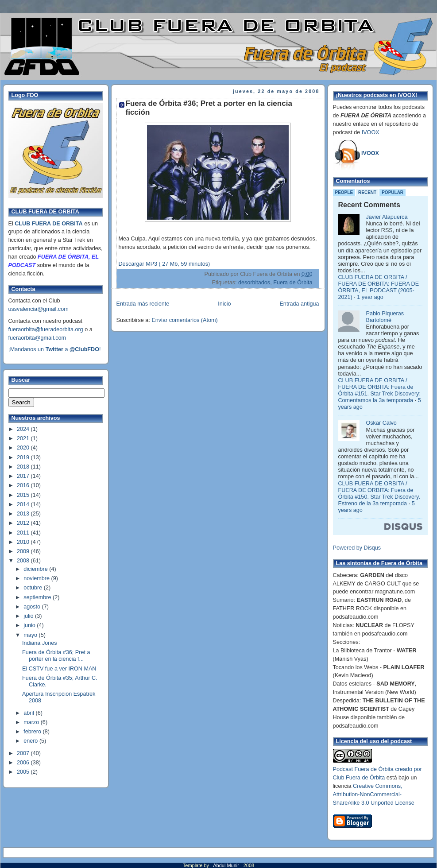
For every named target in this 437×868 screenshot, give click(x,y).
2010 (24, 542)
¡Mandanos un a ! (55, 349)
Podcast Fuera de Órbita (363, 769)
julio (29, 616)
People (344, 192)
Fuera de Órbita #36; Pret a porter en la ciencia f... (56, 656)
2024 (24, 429)
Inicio (224, 304)
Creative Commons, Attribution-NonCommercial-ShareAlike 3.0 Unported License (374, 794)
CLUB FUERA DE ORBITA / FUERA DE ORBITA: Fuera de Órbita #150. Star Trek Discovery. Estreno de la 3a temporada (379, 494)
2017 (24, 476)
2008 (24, 561)
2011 (24, 533)
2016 (24, 485)
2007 (24, 753)
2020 (24, 448)
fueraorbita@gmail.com (37, 338)
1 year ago (370, 297)
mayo (31, 635)
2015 (24, 495)
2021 (24, 438)
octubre (34, 588)
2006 (24, 763)
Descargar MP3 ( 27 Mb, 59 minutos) (164, 264)
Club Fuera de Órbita (359, 778)
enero (31, 741)
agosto (33, 607)
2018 (24, 467)
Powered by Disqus (357, 548)
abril (29, 713)
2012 (24, 523)
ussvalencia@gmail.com (39, 309)
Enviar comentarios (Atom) (184, 320)
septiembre (38, 597)
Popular (393, 192)
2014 (24, 504)
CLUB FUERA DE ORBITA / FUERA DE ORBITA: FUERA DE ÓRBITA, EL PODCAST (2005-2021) (379, 287)
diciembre (36, 569)
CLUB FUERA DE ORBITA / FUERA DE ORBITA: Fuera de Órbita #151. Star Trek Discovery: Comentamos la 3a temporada (379, 390)
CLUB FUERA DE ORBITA (48, 224)
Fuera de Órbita (293, 283)
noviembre (37, 578)
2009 (24, 551)
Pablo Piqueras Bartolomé (385, 317)
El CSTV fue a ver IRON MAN (59, 669)
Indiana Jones (40, 643)
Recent (367, 192)
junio (30, 625)
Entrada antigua (299, 304)
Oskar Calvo (381, 423)
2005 (24, 772)
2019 (24, 457)
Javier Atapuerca (387, 217)
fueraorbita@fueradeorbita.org (46, 329)
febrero (33, 732)
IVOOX (371, 132)
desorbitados (254, 283)
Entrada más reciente (143, 304)
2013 (24, 514)
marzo (32, 722)
